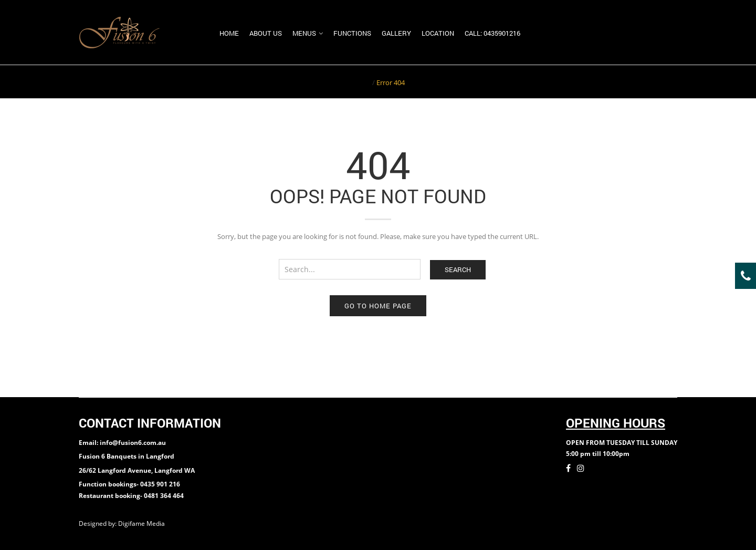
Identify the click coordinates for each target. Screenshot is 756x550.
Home (229, 33)
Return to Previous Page (637, 81)
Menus (304, 33)
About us (266, 33)
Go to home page (378, 306)
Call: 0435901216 (492, 33)
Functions (352, 33)
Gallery (396, 33)
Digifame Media (142, 523)
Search (458, 269)
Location (438, 33)
